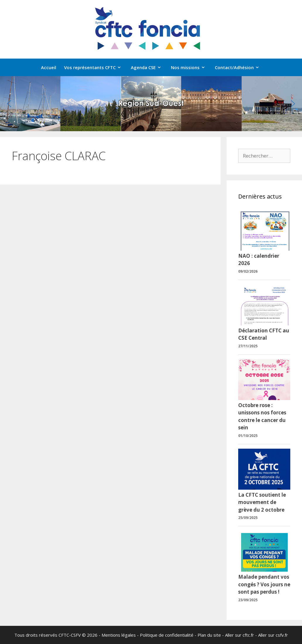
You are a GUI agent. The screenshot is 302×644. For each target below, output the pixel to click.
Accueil (49, 67)
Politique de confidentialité (167, 635)
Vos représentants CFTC (96, 67)
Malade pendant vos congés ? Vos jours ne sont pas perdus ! (264, 584)
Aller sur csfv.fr (273, 635)
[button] (9, 104)
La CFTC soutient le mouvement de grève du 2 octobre (262, 502)
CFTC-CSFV (70, 635)
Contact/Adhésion (240, 67)
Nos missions (191, 67)
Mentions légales (119, 635)
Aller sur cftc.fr (240, 635)
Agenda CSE (149, 67)
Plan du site (209, 635)
